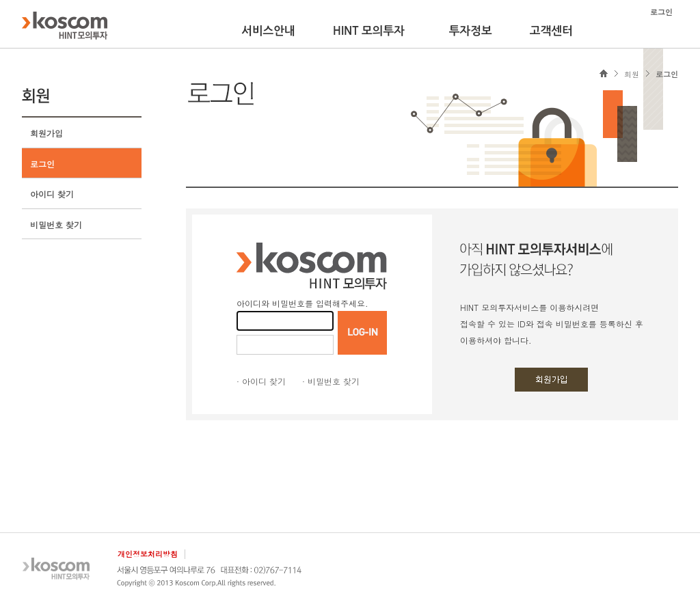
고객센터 (551, 31)
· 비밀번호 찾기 (331, 381)
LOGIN (362, 333)
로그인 (42, 164)
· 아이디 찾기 (261, 381)
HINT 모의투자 (369, 31)
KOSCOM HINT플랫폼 (65, 25)
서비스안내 (268, 31)
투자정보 (471, 31)
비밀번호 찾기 (56, 224)
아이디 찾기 (52, 194)
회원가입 (46, 133)
